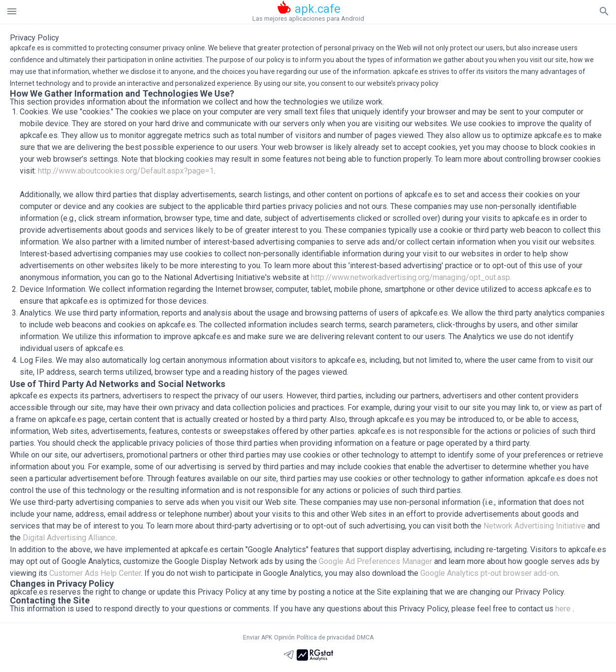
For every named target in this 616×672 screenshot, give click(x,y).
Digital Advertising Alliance (69, 538)
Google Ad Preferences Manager (376, 561)
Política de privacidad (326, 637)
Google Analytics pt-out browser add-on (489, 573)
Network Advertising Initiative (534, 526)
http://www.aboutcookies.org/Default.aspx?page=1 (126, 171)
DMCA (365, 637)
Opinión (284, 637)
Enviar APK (257, 637)
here (563, 609)
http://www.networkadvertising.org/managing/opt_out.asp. (411, 277)
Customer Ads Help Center (95, 573)
